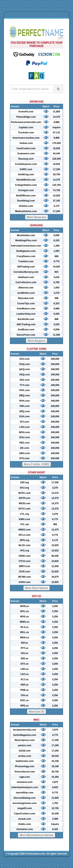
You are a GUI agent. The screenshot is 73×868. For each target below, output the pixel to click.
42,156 (55, 761)
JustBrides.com (26, 293)
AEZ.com (25, 380)
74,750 (57, 190)
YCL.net (24, 524)
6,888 (56, 309)
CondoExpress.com (26, 164)
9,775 (56, 261)
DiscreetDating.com (25, 798)
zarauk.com (25, 819)
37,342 (57, 201)
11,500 (57, 335)
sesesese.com (25, 782)
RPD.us (25, 706)
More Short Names (36, 588)
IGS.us (25, 653)
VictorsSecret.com (25, 772)
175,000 (56, 143)
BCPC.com (25, 493)
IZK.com (24, 448)
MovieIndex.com (26, 235)
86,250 (55, 556)
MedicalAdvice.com (26, 211)
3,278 (56, 293)
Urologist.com (26, 190)
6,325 (56, 240)
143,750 (56, 185)
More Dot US (36, 712)
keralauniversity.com (25, 730)
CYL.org (25, 514)
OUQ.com (24, 364)
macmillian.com (25, 793)
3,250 (55, 606)
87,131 (57, 133)
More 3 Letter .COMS (37, 464)
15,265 (55, 777)
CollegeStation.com (26, 185)
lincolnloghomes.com (25, 803)
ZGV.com (25, 359)
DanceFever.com (26, 335)
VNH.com (24, 406)
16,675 (55, 577)
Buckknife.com (26, 319)
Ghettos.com (26, 206)
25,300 (55, 814)
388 (56, 298)
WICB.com (25, 503)
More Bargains (36, 341)
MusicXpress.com (25, 740)
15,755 (55, 808)
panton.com (25, 745)
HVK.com (24, 390)
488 (55, 524)
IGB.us (25, 658)
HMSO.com (25, 530)
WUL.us (25, 632)
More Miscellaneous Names (37, 835)
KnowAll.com (26, 112)
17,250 (57, 169)
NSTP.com (25, 498)
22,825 (55, 572)
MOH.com (25, 432)
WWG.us (24, 622)
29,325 (55, 756)
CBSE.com (24, 556)
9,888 (56, 138)
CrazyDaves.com (26, 256)
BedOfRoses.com (26, 196)
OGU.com (24, 437)
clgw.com (25, 777)
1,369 (56, 246)
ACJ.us (24, 679)
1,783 (55, 803)
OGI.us (24, 695)
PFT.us (25, 648)
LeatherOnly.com (26, 314)
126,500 (56, 159)
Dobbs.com (25, 824)
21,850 (57, 112)
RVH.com (24, 401)
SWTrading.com (26, 267)
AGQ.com (24, 375)
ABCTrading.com (26, 324)
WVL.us (25, 611)
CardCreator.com (26, 148)
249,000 (55, 359)
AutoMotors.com (26, 309)
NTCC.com (24, 509)
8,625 (55, 787)
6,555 (56, 314)
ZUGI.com (25, 572)
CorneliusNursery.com (26, 272)
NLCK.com (24, 545)
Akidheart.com (26, 277)
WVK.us (24, 617)
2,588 (55, 819)
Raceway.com (26, 159)
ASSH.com (24, 582)
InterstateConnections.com (26, 246)
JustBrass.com (26, 330)
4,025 (56, 277)
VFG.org (24, 551)
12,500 (55, 566)
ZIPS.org (24, 540)
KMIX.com (25, 519)
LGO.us (24, 674)
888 (56, 256)
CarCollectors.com (26, 282)
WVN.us (24, 606)
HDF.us (25, 685)
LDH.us (25, 669)
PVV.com (24, 458)
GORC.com (26, 169)
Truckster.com (26, 133)
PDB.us (25, 690)
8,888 (56, 122)
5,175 (56, 206)
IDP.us (25, 643)
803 (56, 272)
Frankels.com (26, 261)
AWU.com (25, 453)
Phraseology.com (25, 766)
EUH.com (24, 416)
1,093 (56, 251)
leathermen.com (25, 761)
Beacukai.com (26, 298)
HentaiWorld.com (26, 180)
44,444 (57, 154)
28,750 (57, 174)
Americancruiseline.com (26, 138)
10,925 (57, 148)
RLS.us (24, 627)
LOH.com (24, 427)
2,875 (55, 730)
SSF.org (25, 482)
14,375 (57, 117)
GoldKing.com (26, 174)
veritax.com (25, 756)
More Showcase (37, 217)
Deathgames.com (26, 251)
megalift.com (25, 808)
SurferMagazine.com (25, 735)
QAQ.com (24, 369)
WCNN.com (24, 577)
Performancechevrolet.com (26, 122)
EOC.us (24, 700)
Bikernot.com (26, 288)
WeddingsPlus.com (26, 240)
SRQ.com (25, 411)
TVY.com (25, 385)
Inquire (56, 127)
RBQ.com (24, 396)
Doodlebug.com (26, 201)
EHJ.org (25, 488)
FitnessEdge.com (26, 117)
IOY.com (24, 422)
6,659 (56, 235)
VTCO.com (24, 561)
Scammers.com (26, 154)
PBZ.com (25, 443)
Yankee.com (26, 143)
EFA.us (25, 664)
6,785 (56, 282)
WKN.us (25, 638)
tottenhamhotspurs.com (25, 787)
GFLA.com (25, 535)
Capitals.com (26, 127)
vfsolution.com (25, 829)
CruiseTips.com (26, 303)
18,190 (55, 766)
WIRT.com (24, 566)
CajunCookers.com (25, 814)
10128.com (25, 751)
